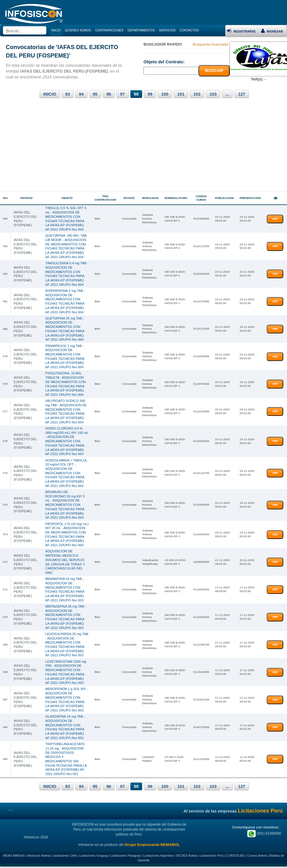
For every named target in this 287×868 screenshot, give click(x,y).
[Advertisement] (143, 148)
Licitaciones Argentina (159, 857)
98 (136, 94)
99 (150, 94)
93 (68, 94)
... (227, 94)
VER (275, 219)
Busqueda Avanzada (210, 44)
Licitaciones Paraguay (126, 857)
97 (122, 94)
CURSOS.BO (235, 857)
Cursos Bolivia (257, 857)
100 (165, 94)
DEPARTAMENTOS (141, 30)
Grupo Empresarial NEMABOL (152, 846)
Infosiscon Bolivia (38, 857)
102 (197, 94)
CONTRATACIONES (109, 30)
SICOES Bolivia (187, 857)
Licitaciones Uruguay (94, 857)
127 (241, 94)
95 (95, 94)
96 (109, 94)
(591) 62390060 (264, 835)
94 (81, 94)
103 (213, 94)
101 (181, 94)
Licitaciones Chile (65, 857)
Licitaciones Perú (212, 857)
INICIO (50, 94)
